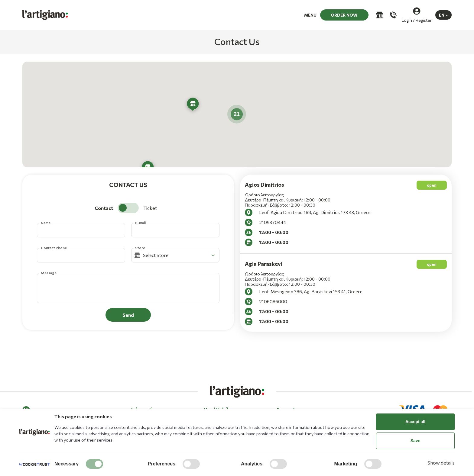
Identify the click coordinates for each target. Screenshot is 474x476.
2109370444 (273, 222)
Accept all (415, 422)
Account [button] (286, 391)
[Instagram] (40, 408)
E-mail (140, 223)
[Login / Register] (417, 15)
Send (128, 315)
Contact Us (215, 402)
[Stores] (379, 15)
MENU (310, 15)
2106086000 (273, 301)
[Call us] (393, 15)
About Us (140, 402)
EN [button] (442, 15)
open (432, 185)
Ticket (150, 208)
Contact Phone (54, 248)
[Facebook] (27, 408)
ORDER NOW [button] (344, 15)
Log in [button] (282, 402)
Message (49, 273)
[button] (193, 105)
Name (46, 223)
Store (140, 248)
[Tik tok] (52, 408)
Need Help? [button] (216, 391)
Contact (104, 208)
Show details (441, 463)
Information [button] (145, 391)
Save (416, 441)
